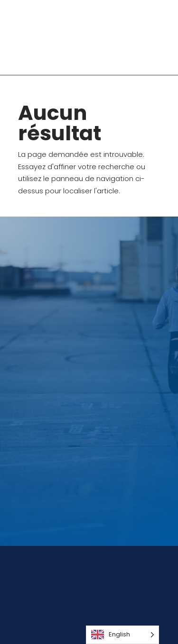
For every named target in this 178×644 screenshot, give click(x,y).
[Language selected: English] (122, 635)
